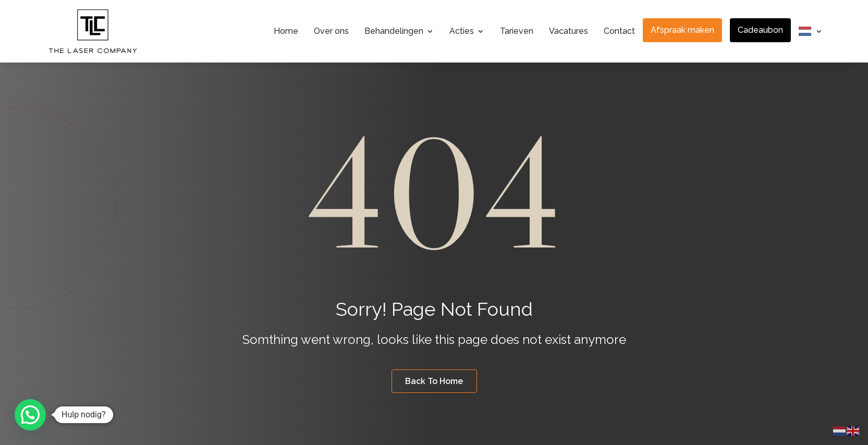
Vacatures (569, 31)
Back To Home (434, 381)
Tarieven (517, 31)
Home (286, 31)
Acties (462, 31)
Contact (619, 31)
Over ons (331, 31)
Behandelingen (394, 31)
